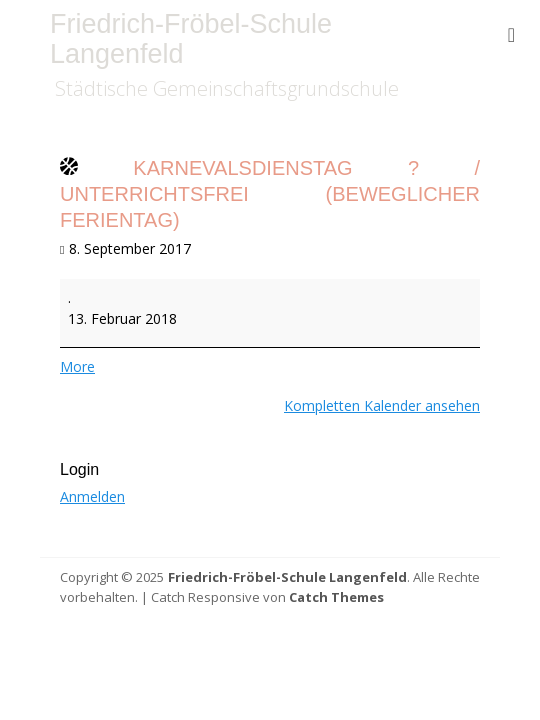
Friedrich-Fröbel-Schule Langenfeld (191, 39)
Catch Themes (336, 597)
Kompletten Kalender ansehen (382, 405)
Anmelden (92, 496)
